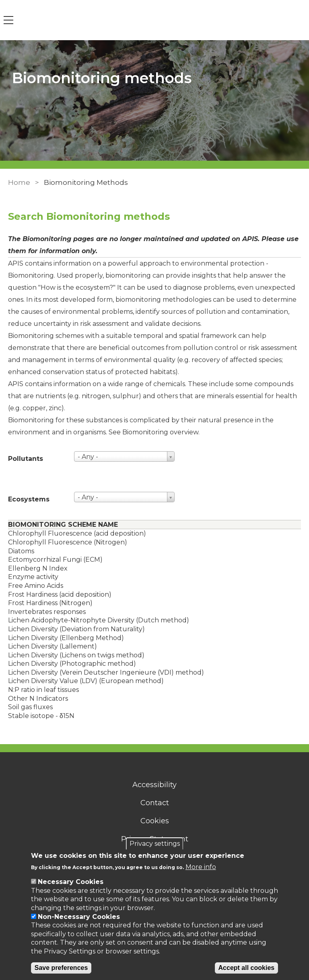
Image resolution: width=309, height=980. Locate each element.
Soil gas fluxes (30, 707)
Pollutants (26, 459)
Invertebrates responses (47, 612)
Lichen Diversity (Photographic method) (72, 664)
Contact (155, 803)
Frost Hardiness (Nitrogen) (50, 603)
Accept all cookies (247, 968)
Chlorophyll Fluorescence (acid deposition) (77, 533)
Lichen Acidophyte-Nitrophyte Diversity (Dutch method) (99, 620)
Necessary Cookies (71, 882)
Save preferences (61, 968)
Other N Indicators (38, 699)
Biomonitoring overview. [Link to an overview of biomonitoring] (161, 432)
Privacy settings (155, 844)
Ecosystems (29, 499)
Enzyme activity (33, 577)
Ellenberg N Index (38, 568)
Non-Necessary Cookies (79, 917)
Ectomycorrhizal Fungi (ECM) (55, 560)
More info (201, 867)
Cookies (155, 821)
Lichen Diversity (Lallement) (53, 646)
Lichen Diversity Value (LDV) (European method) (86, 681)
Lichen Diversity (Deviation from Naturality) (76, 629)
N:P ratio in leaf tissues (43, 690)
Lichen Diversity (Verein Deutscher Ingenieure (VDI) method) (106, 672)
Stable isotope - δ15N (41, 716)
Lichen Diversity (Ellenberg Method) (66, 638)
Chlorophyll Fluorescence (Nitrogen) (68, 542)
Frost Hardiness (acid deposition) (60, 594)
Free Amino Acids (36, 586)
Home (19, 182)
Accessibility (154, 785)
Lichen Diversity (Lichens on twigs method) (76, 655)
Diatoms (21, 551)
